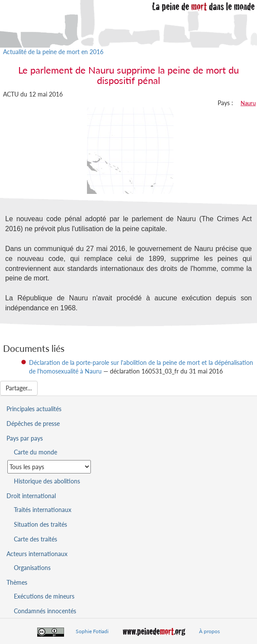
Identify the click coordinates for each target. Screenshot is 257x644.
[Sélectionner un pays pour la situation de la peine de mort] (49, 467)
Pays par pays (25, 438)
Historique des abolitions (47, 481)
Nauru (248, 103)
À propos (209, 631)
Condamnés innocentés (45, 611)
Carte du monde (35, 452)
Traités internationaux (43, 510)
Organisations (32, 568)
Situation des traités (40, 524)
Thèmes (17, 582)
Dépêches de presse (33, 423)
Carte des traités (35, 539)
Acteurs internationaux (37, 554)
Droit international (31, 496)
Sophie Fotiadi (92, 631)
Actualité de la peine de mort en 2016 (53, 52)
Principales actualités (34, 409)
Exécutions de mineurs (44, 596)
